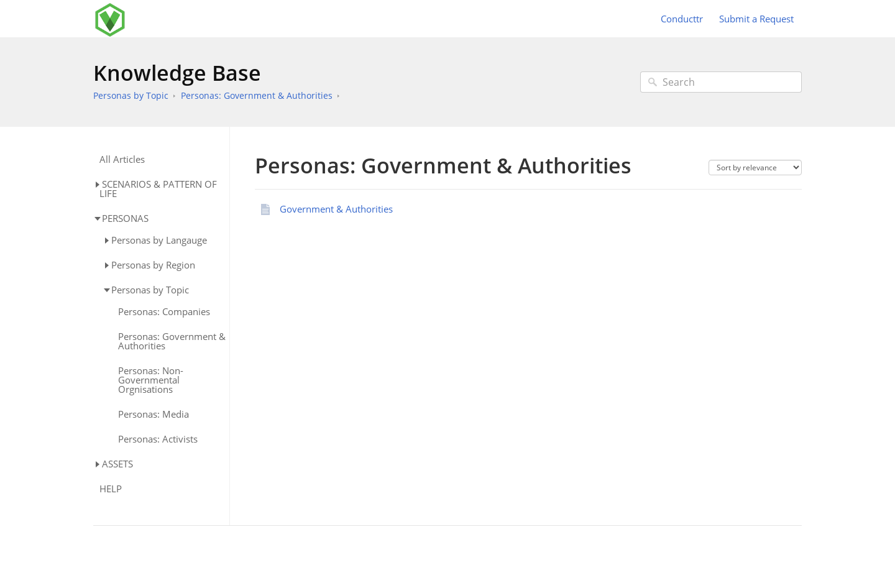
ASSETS (117, 464)
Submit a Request (756, 19)
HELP (111, 489)
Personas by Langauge (159, 240)
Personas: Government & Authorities (257, 95)
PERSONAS (125, 218)
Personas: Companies (164, 312)
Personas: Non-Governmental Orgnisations (151, 380)
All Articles (122, 159)
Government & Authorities (336, 209)
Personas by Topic (131, 95)
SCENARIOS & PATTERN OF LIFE (158, 189)
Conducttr (682, 19)
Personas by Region (153, 265)
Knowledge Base (177, 73)
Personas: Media (154, 414)
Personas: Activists (158, 439)
